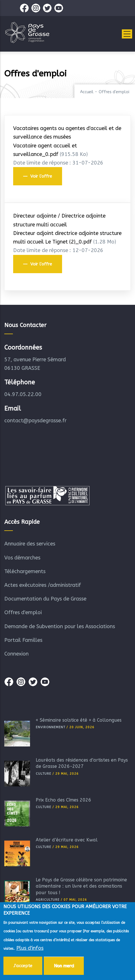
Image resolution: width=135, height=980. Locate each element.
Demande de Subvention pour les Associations (60, 626)
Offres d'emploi (23, 612)
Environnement (50, 727)
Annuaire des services (30, 544)
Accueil (87, 92)
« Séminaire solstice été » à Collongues (79, 720)
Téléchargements (25, 571)
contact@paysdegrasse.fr (35, 421)
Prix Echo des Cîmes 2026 (63, 800)
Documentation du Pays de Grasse (45, 599)
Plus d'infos (30, 948)
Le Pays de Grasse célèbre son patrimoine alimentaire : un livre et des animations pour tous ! (81, 886)
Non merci (64, 966)
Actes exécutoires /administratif (43, 585)
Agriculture (48, 900)
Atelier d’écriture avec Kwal (67, 840)
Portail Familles (23, 640)
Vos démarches (22, 558)
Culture (43, 774)
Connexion (16, 654)
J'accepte (23, 966)
